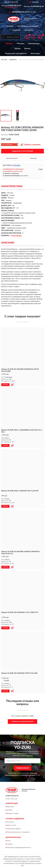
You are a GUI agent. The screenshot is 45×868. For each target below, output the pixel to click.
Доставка (10, 807)
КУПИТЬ (5, 385)
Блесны (27, 49)
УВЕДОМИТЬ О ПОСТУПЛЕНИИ (23, 151)
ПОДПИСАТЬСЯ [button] (23, 768)
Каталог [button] (10, 26)
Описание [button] (33, 158)
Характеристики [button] (12, 158)
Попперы (21, 44)
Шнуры (18, 49)
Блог (9, 841)
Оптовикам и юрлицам (28, 26)
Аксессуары (35, 53)
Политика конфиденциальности (19, 848)
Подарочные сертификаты (16, 53)
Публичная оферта (14, 829)
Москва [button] (17, 165)
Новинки (16, 30)
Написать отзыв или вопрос (22, 722)
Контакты (29, 30)
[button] (11, 7)
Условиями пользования (28, 775)
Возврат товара (13, 814)
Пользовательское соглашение (18, 832)
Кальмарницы (34, 44)
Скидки (10, 844)
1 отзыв (6, 680)
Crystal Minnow (16, 236)
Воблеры (9, 44)
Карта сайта (11, 825)
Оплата (10, 810)
